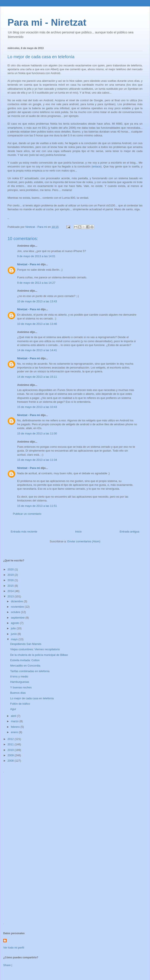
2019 (11, 575)
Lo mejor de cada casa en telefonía (32, 698)
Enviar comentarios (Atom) (84, 541)
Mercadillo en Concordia (25, 666)
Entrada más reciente (24, 532)
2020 (11, 569)
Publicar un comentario (27, 514)
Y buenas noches (21, 687)
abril (14, 716)
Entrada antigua (129, 532)
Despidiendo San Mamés (26, 644)
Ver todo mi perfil (14, 948)
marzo (15, 721)
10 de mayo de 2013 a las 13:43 (37, 301)
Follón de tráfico (20, 704)
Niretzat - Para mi (28, 264)
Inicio (78, 532)
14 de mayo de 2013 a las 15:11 (37, 377)
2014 (11, 591)
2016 (11, 580)
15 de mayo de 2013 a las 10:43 (37, 407)
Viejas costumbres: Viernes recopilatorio (35, 649)
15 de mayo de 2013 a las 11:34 (37, 460)
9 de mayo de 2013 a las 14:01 (36, 256)
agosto (16, 623)
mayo (15, 639)
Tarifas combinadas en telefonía (30, 671)
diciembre (17, 601)
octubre (16, 612)
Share (7, 965)
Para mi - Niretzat (47, 22)
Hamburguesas (19, 682)
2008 (11, 761)
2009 (11, 755)
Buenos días (18, 693)
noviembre (18, 607)
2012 (11, 739)
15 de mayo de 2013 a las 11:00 (37, 433)
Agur (13, 709)
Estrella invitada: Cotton (25, 660)
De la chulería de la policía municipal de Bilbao (39, 655)
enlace (97, 166)
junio (14, 634)
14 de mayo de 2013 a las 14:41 (37, 350)
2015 (11, 586)
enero (15, 732)
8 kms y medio (19, 676)
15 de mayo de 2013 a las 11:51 (37, 506)
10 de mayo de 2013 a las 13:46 (37, 324)
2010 (11, 750)
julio (14, 628)
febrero (16, 727)
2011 (11, 744)
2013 (11, 596)
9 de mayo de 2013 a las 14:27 (36, 283)
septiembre (18, 618)
